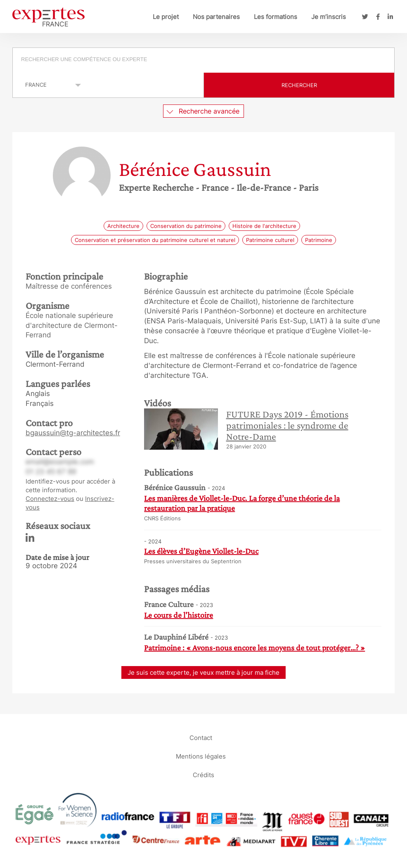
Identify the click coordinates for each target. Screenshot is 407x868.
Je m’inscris (329, 17)
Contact (201, 738)
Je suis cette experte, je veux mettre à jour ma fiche (203, 672)
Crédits (203, 775)
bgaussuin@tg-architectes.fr (73, 433)
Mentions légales (201, 756)
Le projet (166, 17)
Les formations (276, 17)
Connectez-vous (50, 499)
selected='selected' (49, 85)
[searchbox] (204, 60)
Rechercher (299, 85)
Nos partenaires (216, 17)
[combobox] (203, 60)
